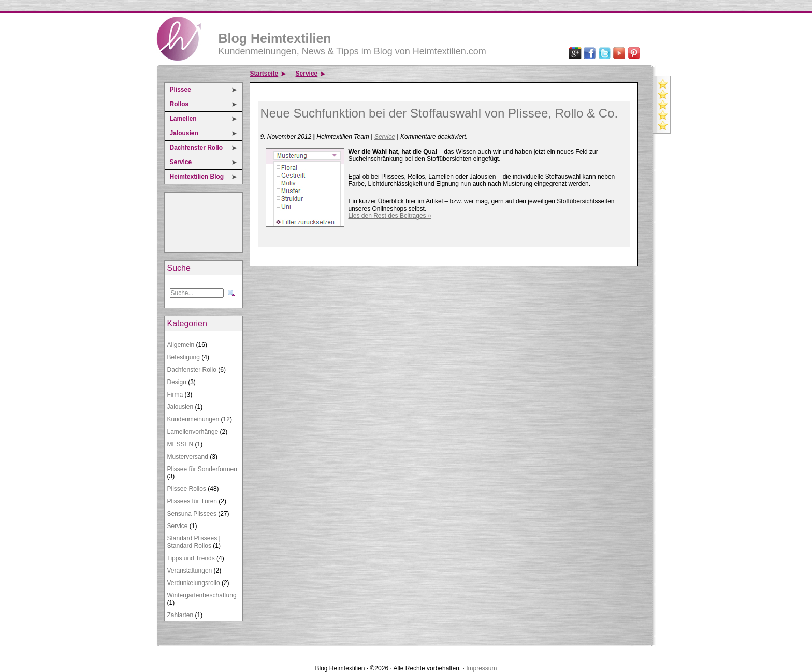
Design (177, 382)
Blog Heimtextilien (275, 38)
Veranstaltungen (190, 571)
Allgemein (181, 345)
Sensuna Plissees (192, 514)
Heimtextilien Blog (197, 177)
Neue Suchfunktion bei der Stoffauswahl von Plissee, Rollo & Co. (439, 113)
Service (181, 162)
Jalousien (184, 133)
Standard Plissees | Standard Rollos (194, 542)
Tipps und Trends (191, 558)
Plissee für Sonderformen (202, 469)
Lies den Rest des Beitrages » (390, 216)
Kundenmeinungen (193, 419)
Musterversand (188, 457)
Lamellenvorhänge (193, 432)
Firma (175, 395)
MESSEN (180, 444)
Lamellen (183, 119)
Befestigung (184, 357)
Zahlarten (180, 615)
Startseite (264, 74)
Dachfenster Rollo (197, 148)
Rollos (179, 104)
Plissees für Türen (192, 501)
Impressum (481, 668)
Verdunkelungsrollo (194, 583)
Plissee (180, 90)
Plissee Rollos (187, 489)
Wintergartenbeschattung (202, 595)
